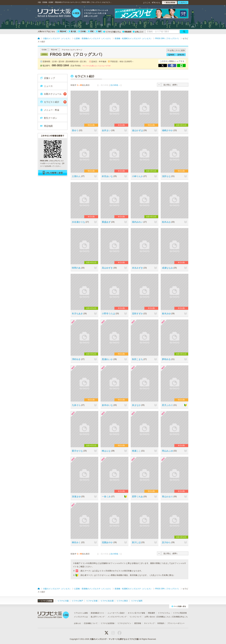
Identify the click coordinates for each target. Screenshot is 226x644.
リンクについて (136, 617)
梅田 (99, 31)
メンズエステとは (81, 617)
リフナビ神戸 (77, 601)
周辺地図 (46, 126)
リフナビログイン (124, 623)
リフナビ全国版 (45, 601)
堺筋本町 (62, 31)
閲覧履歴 (127, 32)
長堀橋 (44, 50)
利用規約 (161, 623)
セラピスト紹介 (53, 102)
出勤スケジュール (53, 94)
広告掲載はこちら (164, 617)
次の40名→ (115, 85)
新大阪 (72, 31)
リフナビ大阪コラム (112, 32)
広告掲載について (91, 623)
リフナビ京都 (92, 601)
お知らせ (77, 623)
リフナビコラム (164, 613)
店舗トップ (47, 78)
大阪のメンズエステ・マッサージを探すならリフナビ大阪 (114, 639)
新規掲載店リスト (98, 613)
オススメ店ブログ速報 (136, 613)
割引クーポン (49, 118)
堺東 (91, 31)
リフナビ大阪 (63, 601)
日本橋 (82, 31)
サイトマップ (149, 623)
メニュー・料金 (50, 110)
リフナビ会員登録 (108, 623)
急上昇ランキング (98, 617)
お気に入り (138, 32)
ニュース (46, 86)
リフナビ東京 (122, 601)
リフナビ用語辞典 (180, 613)
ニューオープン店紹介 (116, 613)
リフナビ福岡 (137, 601)
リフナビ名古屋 (107, 601)
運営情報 (138, 623)
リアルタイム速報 (81, 613)
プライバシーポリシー (176, 623)
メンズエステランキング (117, 617)
